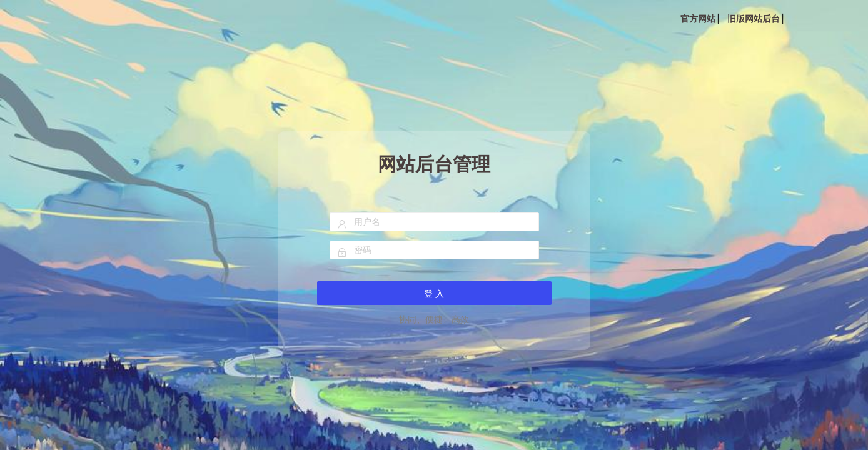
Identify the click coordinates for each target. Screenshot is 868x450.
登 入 (434, 294)
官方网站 (698, 19)
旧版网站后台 (754, 19)
